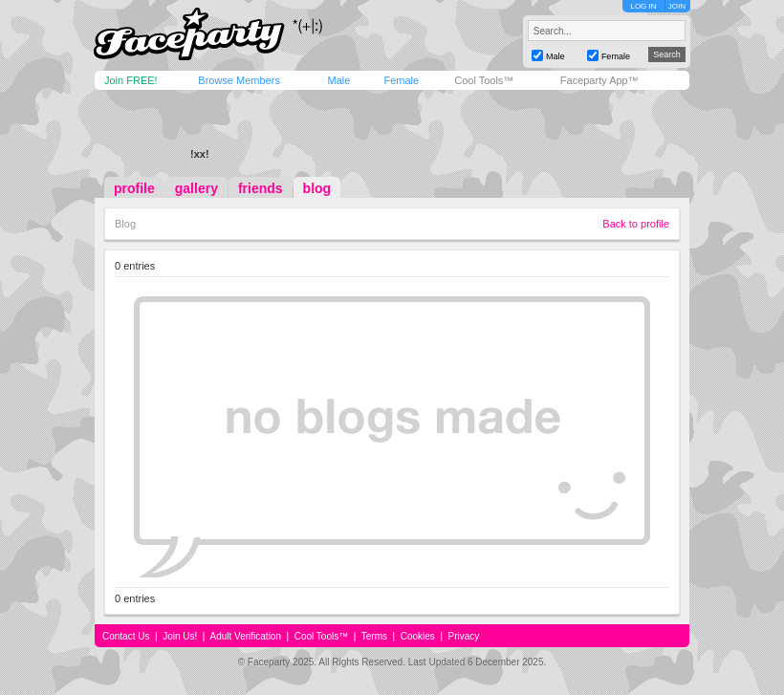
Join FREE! (131, 80)
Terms (374, 636)
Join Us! (180, 636)
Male (338, 80)
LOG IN (643, 6)
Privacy (464, 636)
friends (261, 188)
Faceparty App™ (599, 80)
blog (317, 188)
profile (134, 188)
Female (401, 80)
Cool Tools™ (484, 80)
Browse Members (239, 80)
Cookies (418, 636)
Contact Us (126, 636)
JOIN (677, 6)
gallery (196, 188)
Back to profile (636, 224)
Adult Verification (245, 636)
